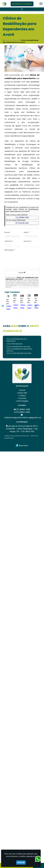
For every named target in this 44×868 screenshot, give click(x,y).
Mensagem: (10, 250)
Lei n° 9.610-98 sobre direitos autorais (22, 286)
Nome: (8, 232)
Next (36, 306)
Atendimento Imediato (22, 4)
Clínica (23, 396)
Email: (27, 232)
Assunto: (28, 241)
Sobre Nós (23, 393)
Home (23, 390)
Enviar (22, 273)
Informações (23, 401)
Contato (23, 398)
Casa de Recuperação (14, 344)
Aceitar (21, 862)
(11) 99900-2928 (22, 218)
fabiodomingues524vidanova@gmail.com (23, 418)
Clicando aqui (22, 223)
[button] (41, 4)
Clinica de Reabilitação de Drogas (18, 347)
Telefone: (9, 241)
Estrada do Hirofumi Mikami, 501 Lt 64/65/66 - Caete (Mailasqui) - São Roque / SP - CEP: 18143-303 (22, 429)
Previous (3, 306)
